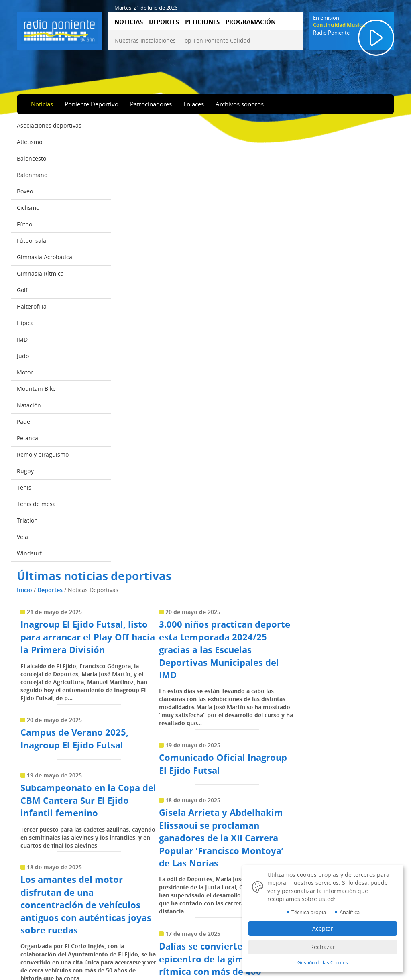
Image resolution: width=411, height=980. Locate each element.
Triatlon (27, 521)
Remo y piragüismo (43, 455)
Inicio (125, 142)
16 (270, 760)
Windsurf (29, 554)
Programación (40, 957)
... (169, 760)
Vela (22, 537)
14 (241, 760)
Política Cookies (237, 923)
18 (299, 760)
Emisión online (41, 968)
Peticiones (36, 946)
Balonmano (32, 175)
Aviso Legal (231, 912)
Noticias (42, 104)
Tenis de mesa (36, 504)
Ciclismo (28, 208)
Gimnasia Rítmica (40, 274)
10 (183, 760)
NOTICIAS (129, 22)
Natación (29, 406)
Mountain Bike (36, 389)
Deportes (150, 142)
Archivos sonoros (240, 104)
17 (285, 760)
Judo (23, 356)
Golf (22, 290)
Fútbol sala (32, 241)
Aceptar (323, 928)
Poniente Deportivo (92, 104)
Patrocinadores (151, 104)
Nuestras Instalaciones (145, 40)
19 (313, 760)
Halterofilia (32, 307)
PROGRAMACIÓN (251, 22)
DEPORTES (164, 22)
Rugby (25, 471)
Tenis (24, 488)
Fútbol (25, 225)
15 (256, 760)
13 (227, 760)
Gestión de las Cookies (323, 963)
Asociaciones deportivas (49, 126)
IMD (22, 340)
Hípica (25, 323)
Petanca (27, 438)
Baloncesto (32, 159)
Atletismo (30, 142)
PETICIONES (202, 22)
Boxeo (25, 192)
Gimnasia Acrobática (45, 257)
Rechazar (323, 947)
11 (198, 760)
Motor (25, 373)
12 (212, 760)
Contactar (133, 935)
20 (328, 760)
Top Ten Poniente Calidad (216, 40)
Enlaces (194, 104)
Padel (24, 422)
